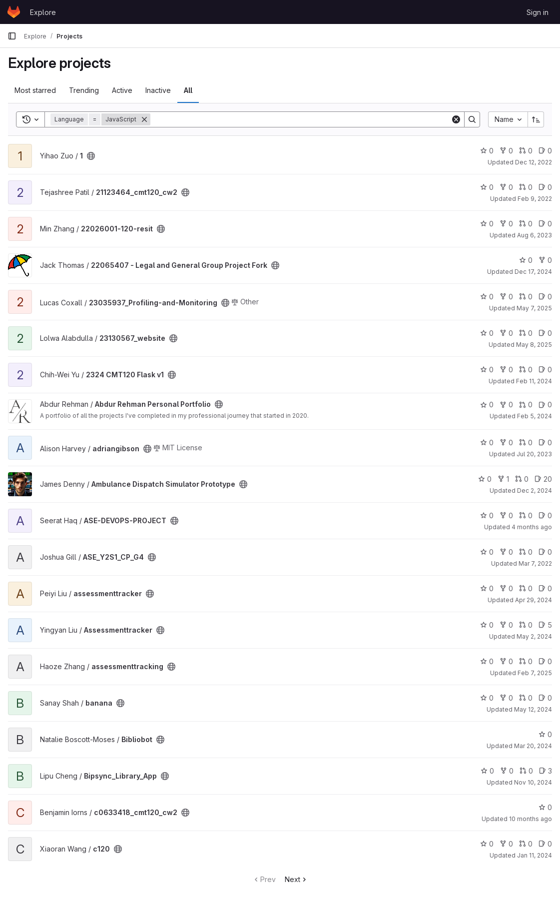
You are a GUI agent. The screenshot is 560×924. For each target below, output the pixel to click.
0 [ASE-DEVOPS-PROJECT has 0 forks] (506, 515)
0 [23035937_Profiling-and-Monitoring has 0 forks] (506, 297)
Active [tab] (122, 90)
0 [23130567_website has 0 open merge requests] (526, 333)
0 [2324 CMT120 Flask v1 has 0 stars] (487, 370)
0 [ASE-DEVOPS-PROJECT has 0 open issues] (545, 515)
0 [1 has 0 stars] (487, 151)
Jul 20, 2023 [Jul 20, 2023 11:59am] (534, 454)
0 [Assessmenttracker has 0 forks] (506, 625)
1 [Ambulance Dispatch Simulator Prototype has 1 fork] (503, 479)
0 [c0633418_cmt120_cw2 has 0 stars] (545, 807)
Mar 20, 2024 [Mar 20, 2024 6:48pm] (533, 746)
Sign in (538, 12)
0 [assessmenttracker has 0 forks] (506, 588)
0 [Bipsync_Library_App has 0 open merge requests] (526, 771)
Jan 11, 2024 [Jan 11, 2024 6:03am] (535, 855)
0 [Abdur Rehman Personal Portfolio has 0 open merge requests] (526, 405)
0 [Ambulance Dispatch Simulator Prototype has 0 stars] (485, 479)
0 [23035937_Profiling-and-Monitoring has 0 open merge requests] (526, 297)
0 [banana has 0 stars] (487, 698)
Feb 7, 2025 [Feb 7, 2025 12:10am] (535, 673)
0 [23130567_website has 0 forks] (506, 333)
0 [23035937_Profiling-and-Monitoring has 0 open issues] (545, 297)
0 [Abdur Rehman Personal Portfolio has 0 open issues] (545, 405)
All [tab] (188, 90)
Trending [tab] (84, 90)
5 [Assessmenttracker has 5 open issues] (545, 625)
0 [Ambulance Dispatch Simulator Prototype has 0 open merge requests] (522, 479)
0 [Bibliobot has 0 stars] (545, 734)
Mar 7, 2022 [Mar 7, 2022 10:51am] (535, 563)
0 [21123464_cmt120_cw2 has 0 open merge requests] (526, 187)
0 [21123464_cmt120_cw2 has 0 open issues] (545, 187)
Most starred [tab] (35, 90)
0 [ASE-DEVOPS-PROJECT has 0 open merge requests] (526, 515)
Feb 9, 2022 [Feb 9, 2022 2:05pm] (535, 199)
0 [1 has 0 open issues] (545, 151)
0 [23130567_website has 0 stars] (487, 333)
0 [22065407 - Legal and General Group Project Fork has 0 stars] (526, 260)
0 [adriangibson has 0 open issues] (545, 443)
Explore (43, 12)
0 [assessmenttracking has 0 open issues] (545, 661)
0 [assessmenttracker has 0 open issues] (545, 588)
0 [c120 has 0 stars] (487, 844)
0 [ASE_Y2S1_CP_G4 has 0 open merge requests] (526, 552)
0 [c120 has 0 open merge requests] (526, 844)
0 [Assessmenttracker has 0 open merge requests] (526, 625)
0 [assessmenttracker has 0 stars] (487, 588)
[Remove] (144, 119)
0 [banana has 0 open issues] (545, 698)
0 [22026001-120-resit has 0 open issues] (545, 224)
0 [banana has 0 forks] (506, 698)
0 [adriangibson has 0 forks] (506, 443)
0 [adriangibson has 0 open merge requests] (526, 443)
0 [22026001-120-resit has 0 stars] (487, 224)
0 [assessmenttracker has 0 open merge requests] (526, 588)
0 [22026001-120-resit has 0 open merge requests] (526, 224)
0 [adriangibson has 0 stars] (487, 443)
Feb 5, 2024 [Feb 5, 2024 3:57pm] (535, 416)
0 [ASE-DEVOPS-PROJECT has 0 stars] (487, 515)
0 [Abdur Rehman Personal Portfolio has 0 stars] (487, 405)
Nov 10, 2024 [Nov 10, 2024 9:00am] (533, 782)
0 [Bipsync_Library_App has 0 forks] (507, 771)
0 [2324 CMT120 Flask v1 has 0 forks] (506, 370)
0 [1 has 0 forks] (506, 151)
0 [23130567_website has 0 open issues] (545, 333)
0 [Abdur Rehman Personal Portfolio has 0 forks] (506, 405)
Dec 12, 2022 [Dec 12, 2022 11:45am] (534, 162)
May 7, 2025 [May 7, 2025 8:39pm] (534, 308)
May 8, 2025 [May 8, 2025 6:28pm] (534, 345)
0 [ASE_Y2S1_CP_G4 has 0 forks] (506, 552)
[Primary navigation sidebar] (12, 36)
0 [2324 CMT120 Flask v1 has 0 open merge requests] (526, 370)
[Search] (300, 119)
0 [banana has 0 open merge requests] (526, 698)
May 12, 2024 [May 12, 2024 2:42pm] (533, 709)
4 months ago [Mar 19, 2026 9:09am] (532, 527)
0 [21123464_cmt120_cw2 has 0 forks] (506, 187)
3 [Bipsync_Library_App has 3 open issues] (546, 771)
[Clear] (456, 119)
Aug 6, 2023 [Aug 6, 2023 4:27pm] (535, 235)
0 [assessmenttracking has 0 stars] (487, 661)
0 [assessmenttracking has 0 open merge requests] (526, 661)
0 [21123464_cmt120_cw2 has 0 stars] (487, 187)
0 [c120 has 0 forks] (506, 844)
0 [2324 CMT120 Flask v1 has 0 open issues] (545, 370)
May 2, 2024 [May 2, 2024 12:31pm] (534, 636)
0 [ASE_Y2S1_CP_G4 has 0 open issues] (545, 552)
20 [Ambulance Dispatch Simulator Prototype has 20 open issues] (543, 479)
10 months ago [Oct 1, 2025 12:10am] (531, 819)
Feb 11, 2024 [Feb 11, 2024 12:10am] (534, 381)
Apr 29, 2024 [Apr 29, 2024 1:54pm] (534, 600)
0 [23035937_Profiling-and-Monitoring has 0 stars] (487, 297)
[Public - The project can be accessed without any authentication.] (91, 156)
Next (296, 879)
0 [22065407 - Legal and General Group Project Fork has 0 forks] (545, 260)
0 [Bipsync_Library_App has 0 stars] (487, 771)
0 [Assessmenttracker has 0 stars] (487, 625)
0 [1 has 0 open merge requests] (526, 151)
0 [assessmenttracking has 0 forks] (506, 661)
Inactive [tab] (158, 90)
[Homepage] (14, 12)
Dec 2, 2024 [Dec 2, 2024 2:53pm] (535, 490)
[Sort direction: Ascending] (536, 119)
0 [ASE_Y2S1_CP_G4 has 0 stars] (487, 552)
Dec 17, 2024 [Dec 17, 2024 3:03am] (533, 272)
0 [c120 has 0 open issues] (545, 844)
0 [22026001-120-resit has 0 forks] (506, 224)
